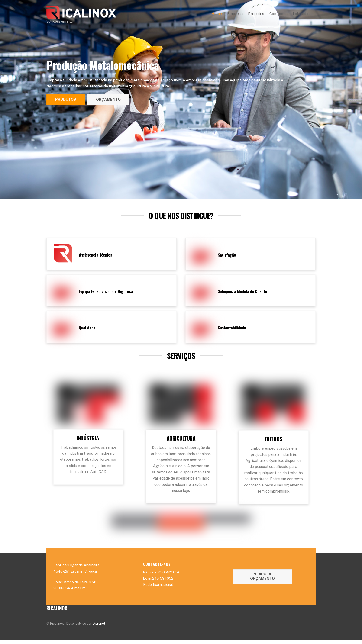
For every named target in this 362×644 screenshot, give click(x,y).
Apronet (99, 627)
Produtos (256, 15)
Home (217, 15)
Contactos (278, 15)
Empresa (235, 15)
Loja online (302, 15)
